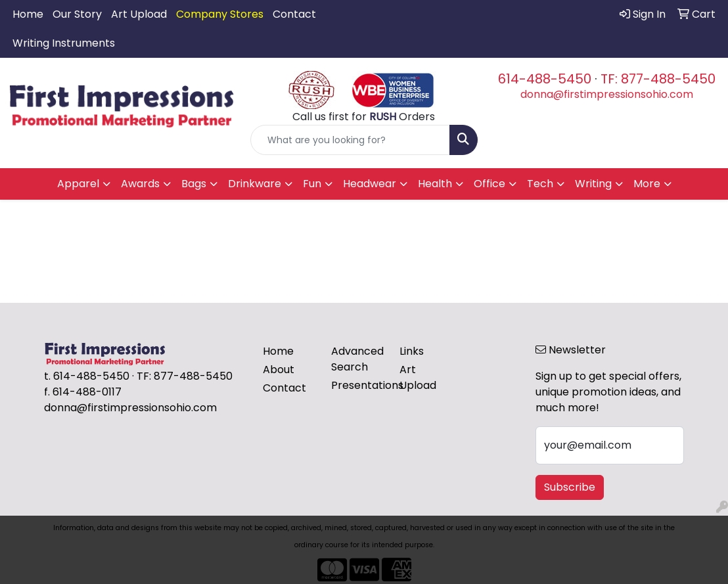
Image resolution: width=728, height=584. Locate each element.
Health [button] (435, 184)
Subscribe (570, 487)
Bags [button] (194, 184)
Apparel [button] (78, 184)
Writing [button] (593, 184)
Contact (294, 14)
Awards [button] (140, 184)
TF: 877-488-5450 (658, 79)
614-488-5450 (545, 79)
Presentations (357, 385)
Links (412, 351)
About (279, 370)
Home (28, 14)
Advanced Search (357, 359)
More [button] (647, 184)
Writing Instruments (64, 43)
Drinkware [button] (255, 184)
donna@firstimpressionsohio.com (607, 94)
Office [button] (489, 184)
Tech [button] (540, 184)
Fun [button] (312, 184)
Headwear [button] (370, 184)
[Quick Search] (350, 140)
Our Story (77, 14)
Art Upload (139, 14)
